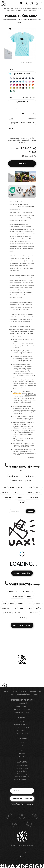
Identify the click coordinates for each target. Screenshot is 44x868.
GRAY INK (33, 78)
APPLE (30, 88)
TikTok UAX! (35, 816)
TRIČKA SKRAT (36, 8)
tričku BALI (16, 310)
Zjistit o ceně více (29, 156)
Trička (29, 8)
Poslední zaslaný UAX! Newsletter (22, 804)
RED (17, 85)
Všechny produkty (20, 8)
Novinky (23, 691)
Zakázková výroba (24, 694)
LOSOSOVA (33, 82)
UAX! (19, 846)
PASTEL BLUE (32, 11)
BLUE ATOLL (20, 82)
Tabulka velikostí (30, 98)
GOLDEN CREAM (11, 88)
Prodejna (10, 694)
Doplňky (22, 754)
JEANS (26, 78)
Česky (19, 853)
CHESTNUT (23, 88)
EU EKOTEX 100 (31, 395)
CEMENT (14, 78)
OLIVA (26, 88)
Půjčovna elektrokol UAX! (22, 780)
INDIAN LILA (14, 85)
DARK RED (23, 85)
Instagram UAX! (22, 816)
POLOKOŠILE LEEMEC (16, 307)
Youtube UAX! (15, 824)
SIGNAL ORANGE (33, 85)
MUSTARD (14, 88)
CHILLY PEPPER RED (20, 85)
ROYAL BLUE (14, 82)
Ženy (22, 748)
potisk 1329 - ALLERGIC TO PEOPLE (17, 11)
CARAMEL (17, 88)
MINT (14, 91)
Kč (20, 856)
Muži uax (10, 8)
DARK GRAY (17, 78)
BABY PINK (30, 82)
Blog (35, 694)
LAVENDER (26, 82)
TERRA (26, 85)
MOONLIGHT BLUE (11, 82)
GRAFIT (20, 78)
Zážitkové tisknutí (22, 768)
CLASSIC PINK (11, 85)
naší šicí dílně (13, 317)
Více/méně (31, 457)
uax (5, 8)
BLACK (23, 78)
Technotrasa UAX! (29, 824)
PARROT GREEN (33, 88)
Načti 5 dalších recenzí (22, 625)
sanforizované (17, 374)
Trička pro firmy (22, 774)
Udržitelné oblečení (22, 765)
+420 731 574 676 (23, 709)
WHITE (11, 78)
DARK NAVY (30, 78)
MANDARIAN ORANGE (30, 85)
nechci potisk (32, 119)
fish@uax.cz (24, 706)
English (25, 853)
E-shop (14, 691)
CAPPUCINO (20, 88)
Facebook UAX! (9, 816)
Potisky (5, 691)
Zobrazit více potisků (22, 573)
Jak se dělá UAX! (36, 691)
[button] (34, 177)
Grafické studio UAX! (22, 777)
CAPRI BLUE (17, 82)
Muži (22, 745)
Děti (22, 751)
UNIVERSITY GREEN (11, 91)
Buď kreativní (22, 756)
